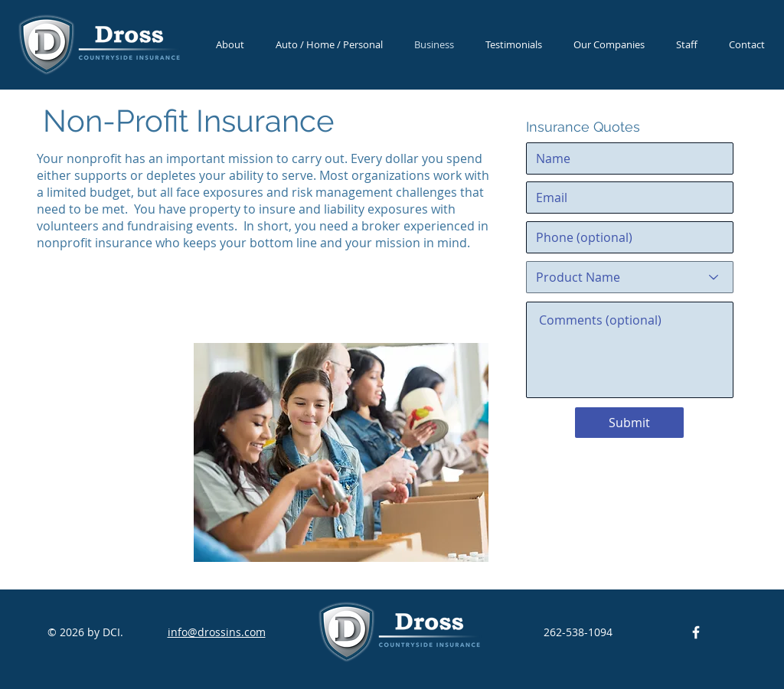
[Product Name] (630, 277)
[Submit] (629, 423)
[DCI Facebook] (696, 632)
